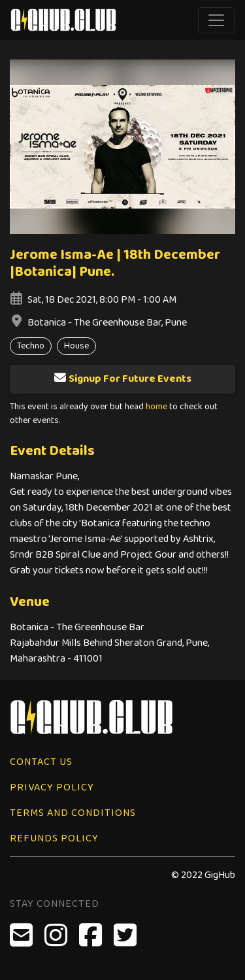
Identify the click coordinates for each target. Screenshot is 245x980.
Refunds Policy (54, 838)
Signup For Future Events (122, 379)
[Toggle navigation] (216, 20)
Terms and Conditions (73, 813)
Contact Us (41, 762)
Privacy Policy (52, 787)
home (156, 407)
